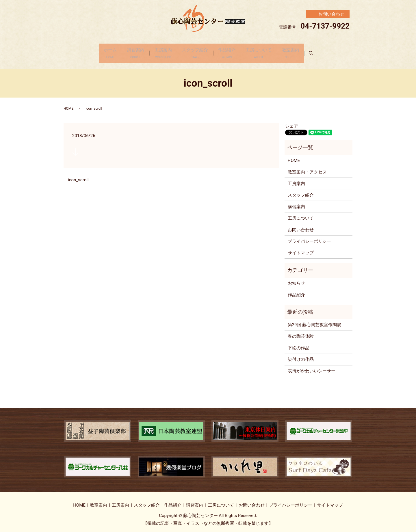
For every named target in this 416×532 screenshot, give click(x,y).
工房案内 (160, 52)
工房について (264, 52)
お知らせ (296, 279)
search (324, 51)
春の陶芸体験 (301, 332)
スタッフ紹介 (195, 52)
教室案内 (299, 52)
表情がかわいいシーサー (312, 367)
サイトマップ (301, 249)
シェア (292, 122)
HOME (68, 104)
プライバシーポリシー (309, 237)
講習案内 (130, 52)
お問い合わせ (301, 225)
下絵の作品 (299, 344)
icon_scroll (78, 176)
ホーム (102, 52)
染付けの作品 (301, 355)
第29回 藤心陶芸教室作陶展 (315, 321)
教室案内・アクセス (307, 168)
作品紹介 (230, 52)
